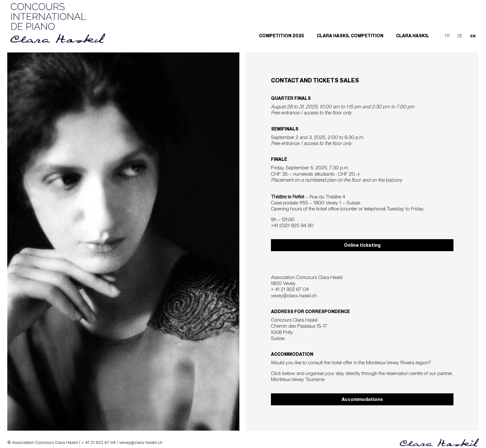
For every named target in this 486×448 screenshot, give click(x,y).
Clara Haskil (413, 36)
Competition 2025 (282, 36)
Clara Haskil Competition (350, 36)
